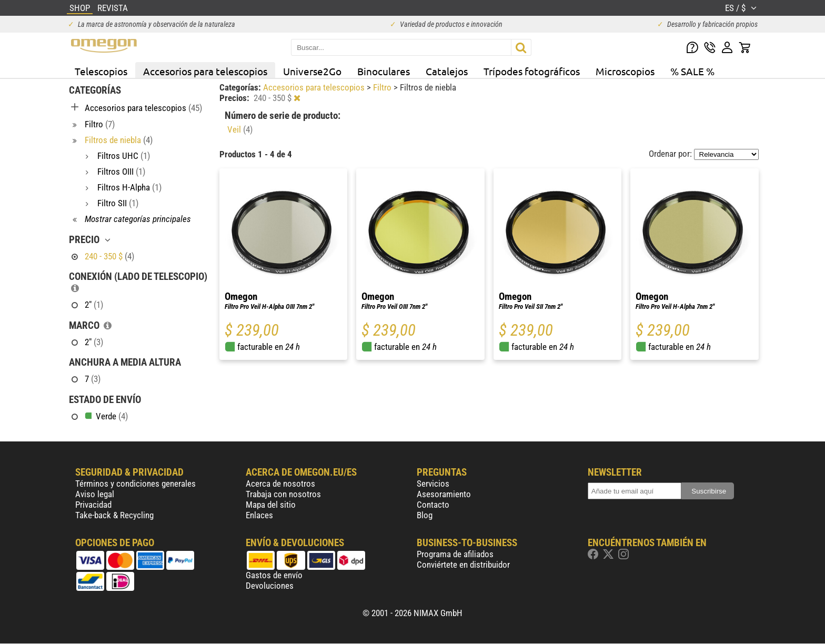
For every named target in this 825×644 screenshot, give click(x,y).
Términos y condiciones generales (135, 484)
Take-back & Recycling (114, 515)
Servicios (433, 484)
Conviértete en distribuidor (463, 565)
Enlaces (259, 515)
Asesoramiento (444, 494)
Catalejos (447, 71)
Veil (240, 129)
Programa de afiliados (455, 554)
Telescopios (101, 71)
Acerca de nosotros (280, 484)
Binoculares (384, 71)
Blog (425, 515)
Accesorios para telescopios (205, 71)
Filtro (383, 87)
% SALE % (692, 71)
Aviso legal (95, 494)
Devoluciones (270, 586)
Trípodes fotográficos (532, 71)
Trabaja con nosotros (283, 494)
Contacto (433, 505)
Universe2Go (312, 71)
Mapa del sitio (271, 505)
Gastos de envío (274, 575)
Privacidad (93, 505)
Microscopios (625, 71)
